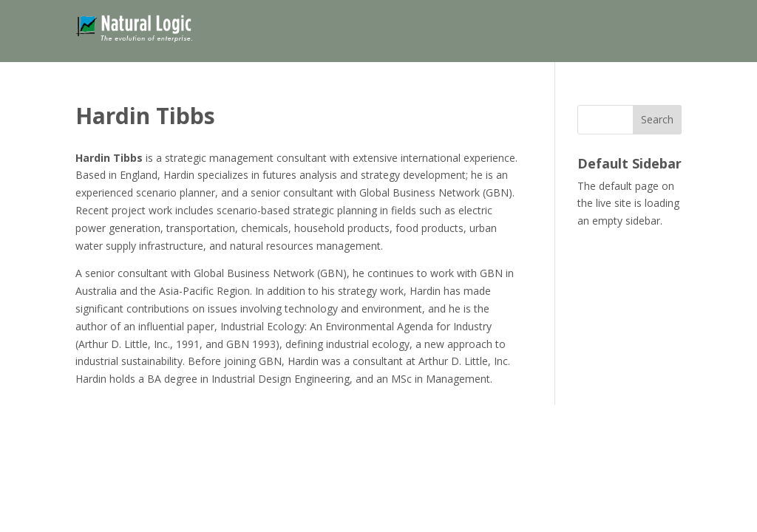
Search (657, 119)
